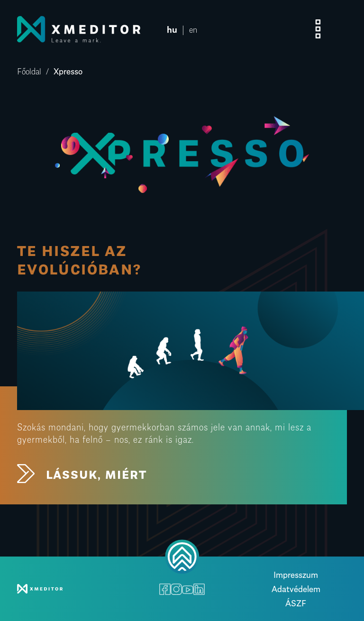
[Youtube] (188, 589)
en (193, 29)
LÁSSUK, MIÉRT (82, 474)
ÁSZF (296, 602)
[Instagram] (176, 589)
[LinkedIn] (199, 589)
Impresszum (296, 574)
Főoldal (29, 70)
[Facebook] (165, 589)
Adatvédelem (296, 588)
